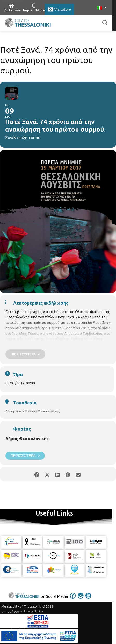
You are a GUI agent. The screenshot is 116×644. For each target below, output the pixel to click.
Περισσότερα (25, 456)
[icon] (73, 599)
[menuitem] (102, 8)
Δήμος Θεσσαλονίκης (27, 439)
